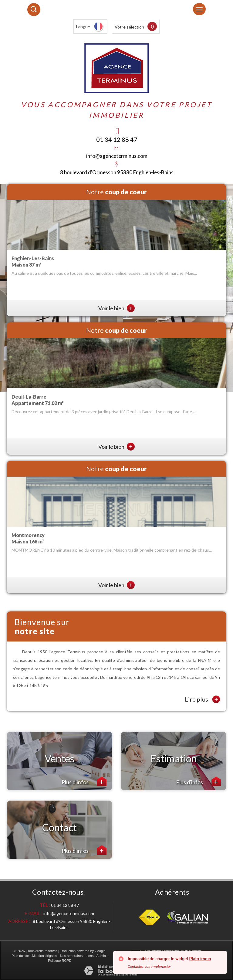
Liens (89, 956)
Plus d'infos (84, 781)
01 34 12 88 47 (117, 139)
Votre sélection (129, 27)
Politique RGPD (60, 961)
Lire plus (202, 699)
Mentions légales (44, 956)
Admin (101, 956)
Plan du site (20, 956)
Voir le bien (116, 308)
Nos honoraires (71, 956)
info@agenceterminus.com (117, 156)
